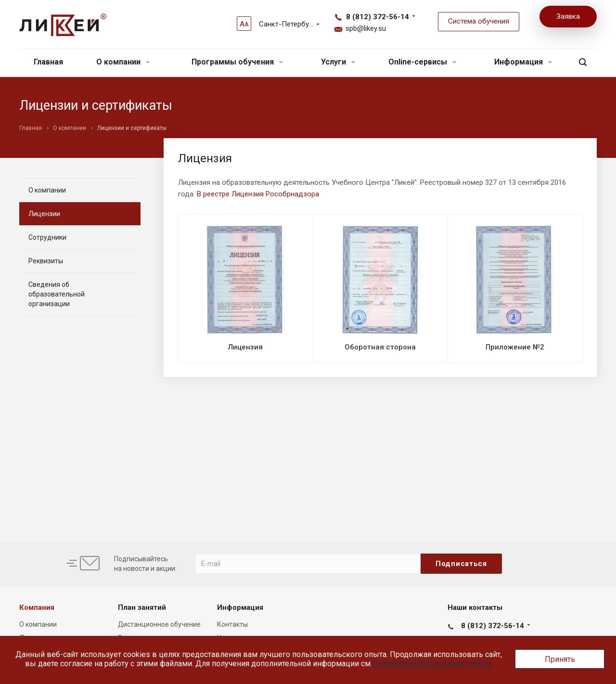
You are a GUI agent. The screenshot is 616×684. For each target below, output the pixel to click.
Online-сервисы (422, 62)
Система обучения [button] (479, 21)
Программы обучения (237, 62)
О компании (123, 62)
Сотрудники (47, 237)
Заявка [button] (568, 16)
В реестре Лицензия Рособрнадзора (258, 194)
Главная (48, 62)
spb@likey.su (366, 28)
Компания (37, 607)
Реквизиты (46, 261)
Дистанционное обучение (159, 624)
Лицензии (44, 214)
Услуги (338, 62)
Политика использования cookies (432, 664)
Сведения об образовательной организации (57, 294)
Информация (523, 62)
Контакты (232, 624)
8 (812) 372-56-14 (378, 17)
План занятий (142, 607)
